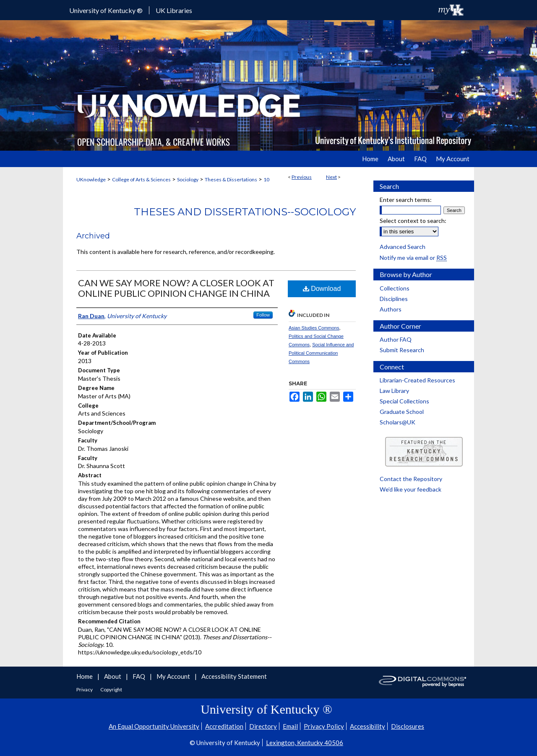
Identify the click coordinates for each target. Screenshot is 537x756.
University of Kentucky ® (106, 10)
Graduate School (402, 412)
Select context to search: (413, 221)
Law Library (394, 391)
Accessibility (368, 726)
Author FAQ (396, 339)
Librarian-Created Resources (417, 380)
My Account (174, 676)
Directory (263, 726)
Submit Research (402, 350)
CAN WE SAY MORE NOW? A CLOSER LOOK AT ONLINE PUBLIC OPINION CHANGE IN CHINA (176, 288)
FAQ (139, 676)
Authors (391, 309)
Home (85, 676)
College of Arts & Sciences (141, 179)
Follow (263, 315)
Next (331, 177)
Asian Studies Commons (314, 328)
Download (322, 289)
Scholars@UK (398, 422)
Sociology (188, 179)
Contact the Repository (411, 479)
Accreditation (224, 726)
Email (290, 726)
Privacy (85, 689)
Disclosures (408, 726)
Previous (302, 177)
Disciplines (394, 299)
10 (266, 179)
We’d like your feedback (411, 489)
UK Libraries (174, 10)
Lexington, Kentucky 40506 (305, 743)
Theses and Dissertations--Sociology (245, 212)
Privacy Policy (324, 726)
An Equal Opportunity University (154, 726)
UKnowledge (91, 179)
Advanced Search (403, 247)
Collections (395, 288)
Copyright (111, 689)
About (113, 676)
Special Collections (404, 401)
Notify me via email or (413, 258)
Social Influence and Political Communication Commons (321, 353)
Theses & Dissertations (231, 179)
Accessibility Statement (234, 676)
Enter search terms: (406, 200)
